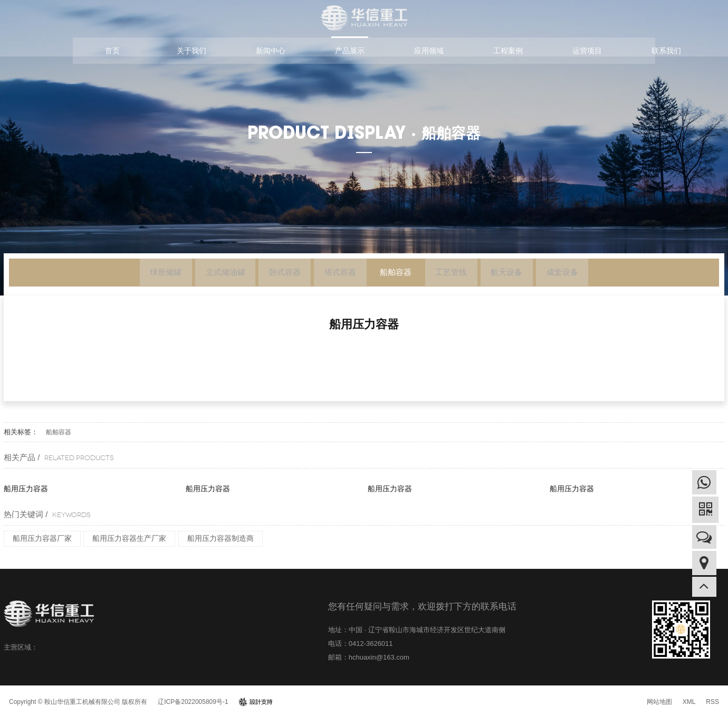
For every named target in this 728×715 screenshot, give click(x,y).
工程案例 (508, 51)
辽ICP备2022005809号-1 (193, 702)
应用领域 (429, 51)
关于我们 (191, 51)
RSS (712, 702)
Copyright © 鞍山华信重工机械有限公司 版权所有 (78, 702)
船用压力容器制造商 (221, 538)
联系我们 (666, 51)
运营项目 (587, 51)
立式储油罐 (203, 274)
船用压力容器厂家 (42, 538)
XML (689, 702)
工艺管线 (465, 274)
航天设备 (529, 274)
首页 (112, 51)
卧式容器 (272, 274)
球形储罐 (135, 274)
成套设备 (593, 274)
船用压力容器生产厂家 (129, 538)
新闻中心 (271, 51)
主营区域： (21, 647)
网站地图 (659, 702)
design (256, 702)
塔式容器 (336, 274)
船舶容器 (400, 274)
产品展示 (350, 51)
